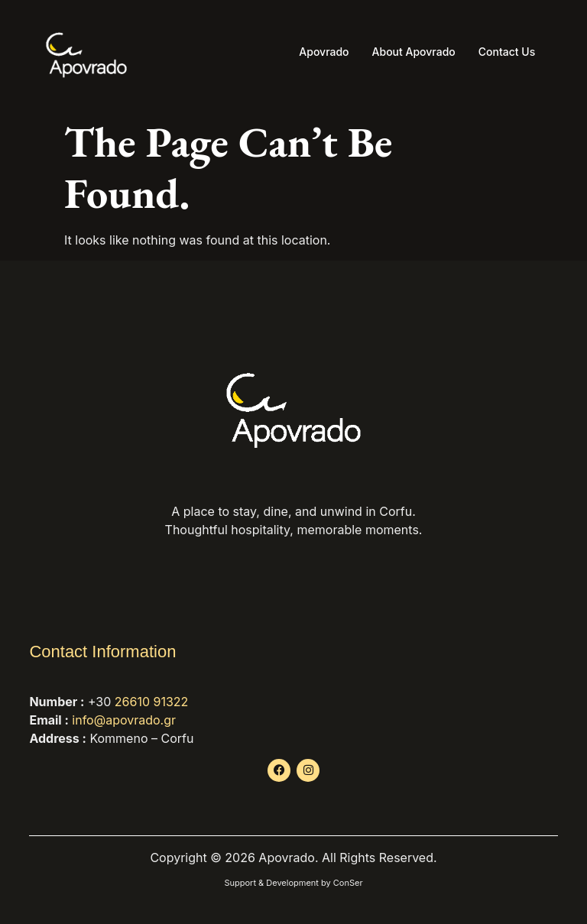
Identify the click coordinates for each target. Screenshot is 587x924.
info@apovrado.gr (124, 720)
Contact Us (507, 52)
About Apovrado (414, 52)
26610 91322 (152, 702)
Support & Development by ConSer (293, 883)
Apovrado (324, 52)
